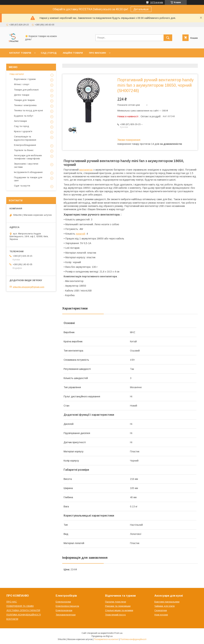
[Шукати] (168, 38)
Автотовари (20, 121)
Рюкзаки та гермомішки (118, 606)
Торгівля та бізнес (24, 150)
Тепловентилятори (66, 615)
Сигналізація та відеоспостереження (25, 138)
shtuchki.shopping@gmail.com (29, 287)
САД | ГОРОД (49, 53)
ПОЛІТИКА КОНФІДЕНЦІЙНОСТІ (24, 615)
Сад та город (22, 126)
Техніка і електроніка (25, 105)
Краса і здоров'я (23, 131)
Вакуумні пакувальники (167, 602)
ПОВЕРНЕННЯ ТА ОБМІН (20, 606)
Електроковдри (64, 610)
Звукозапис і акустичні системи (26, 165)
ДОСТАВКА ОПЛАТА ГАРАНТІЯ (23, 610)
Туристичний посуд (115, 615)
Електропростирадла (67, 606)
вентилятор (86, 170)
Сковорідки (161, 610)
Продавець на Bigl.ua (102, 636)
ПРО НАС (12, 602)
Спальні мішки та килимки (119, 610)
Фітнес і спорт (22, 84)
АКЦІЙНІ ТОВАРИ (73, 53)
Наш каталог (17, 74)
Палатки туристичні (116, 602)
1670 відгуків (157, 2)
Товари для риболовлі (26, 90)
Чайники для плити (164, 606)
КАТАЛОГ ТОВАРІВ (20, 53)
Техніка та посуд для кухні (28, 110)
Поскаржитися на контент (106, 639)
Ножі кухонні (161, 615)
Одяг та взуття (22, 186)
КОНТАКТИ (12, 619)
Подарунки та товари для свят (28, 179)
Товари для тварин (24, 100)
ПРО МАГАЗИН (98, 53)
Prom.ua (118, 633)
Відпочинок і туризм (25, 79)
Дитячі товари (22, 95)
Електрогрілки (63, 602)
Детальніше (141, 9)
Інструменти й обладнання (28, 172)
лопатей (80, 234)
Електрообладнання (25, 145)
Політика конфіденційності (133, 639)
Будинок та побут (24, 116)
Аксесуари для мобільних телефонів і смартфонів (28, 157)
